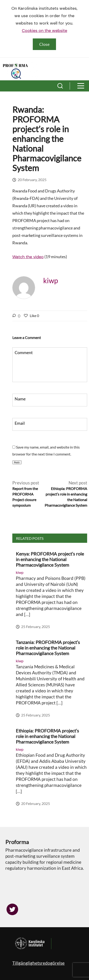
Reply (17, 462)
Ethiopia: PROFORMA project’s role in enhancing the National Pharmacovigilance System (47, 736)
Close (44, 44)
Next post (65, 494)
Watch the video (28, 257)
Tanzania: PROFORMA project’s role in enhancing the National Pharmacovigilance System (48, 648)
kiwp (51, 280)
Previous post (27, 494)
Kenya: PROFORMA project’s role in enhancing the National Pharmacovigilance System (50, 559)
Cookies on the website (44, 31)
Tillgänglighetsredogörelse (38, 963)
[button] (60, 86)
